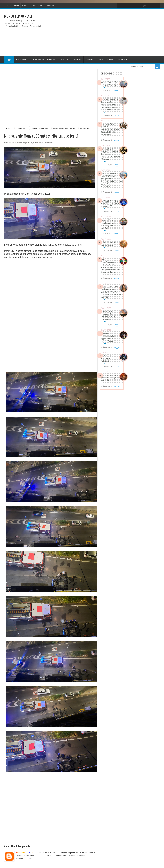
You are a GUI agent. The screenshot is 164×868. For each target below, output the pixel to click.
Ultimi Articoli (37, 6)
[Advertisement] (107, 33)
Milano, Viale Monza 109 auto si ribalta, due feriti (110, 224)
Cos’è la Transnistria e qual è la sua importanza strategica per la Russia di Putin (110, 266)
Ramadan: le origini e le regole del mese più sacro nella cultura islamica (111, 154)
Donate (90, 60)
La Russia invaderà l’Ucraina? (106, 358)
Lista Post (64, 60)
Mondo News (11, 143)
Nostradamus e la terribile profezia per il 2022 (110, 378)
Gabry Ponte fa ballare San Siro (109, 84)
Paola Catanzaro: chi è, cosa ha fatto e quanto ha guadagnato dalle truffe (111, 292)
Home (8, 6)
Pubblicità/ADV (105, 60)
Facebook (123, 60)
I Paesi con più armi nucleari (108, 244)
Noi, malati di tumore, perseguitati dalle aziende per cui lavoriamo (110, 129)
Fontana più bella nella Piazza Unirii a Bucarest (110, 203)
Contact (25, 6)
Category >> (22, 60)
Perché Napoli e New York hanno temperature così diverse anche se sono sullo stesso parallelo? (112, 180)
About (16, 6)
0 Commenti (106, 115)
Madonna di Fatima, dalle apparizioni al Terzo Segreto (108, 337)
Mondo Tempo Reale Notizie (43, 143)
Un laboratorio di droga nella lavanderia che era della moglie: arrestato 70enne (110, 104)
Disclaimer (50, 6)
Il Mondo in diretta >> (44, 60)
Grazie (78, 60)
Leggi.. (116, 91)
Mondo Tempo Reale (18, 16)
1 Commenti (106, 91)
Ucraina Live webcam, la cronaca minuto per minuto (109, 315)
